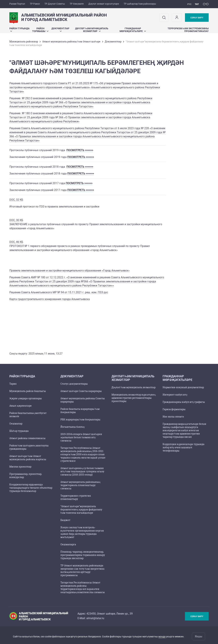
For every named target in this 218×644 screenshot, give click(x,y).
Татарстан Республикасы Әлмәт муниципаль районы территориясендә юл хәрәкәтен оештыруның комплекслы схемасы (83, 587)
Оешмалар (16, 424)
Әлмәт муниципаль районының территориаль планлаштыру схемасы (80, 485)
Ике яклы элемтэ (173, 417)
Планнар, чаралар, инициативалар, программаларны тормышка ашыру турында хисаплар (83, 555)
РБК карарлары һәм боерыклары (80, 419)
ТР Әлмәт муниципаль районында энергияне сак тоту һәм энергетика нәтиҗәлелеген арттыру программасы (82, 570)
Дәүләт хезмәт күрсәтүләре (104, 4)
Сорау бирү (197, 18)
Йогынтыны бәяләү (73, 427)
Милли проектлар (20, 467)
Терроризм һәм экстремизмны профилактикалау (188, 30)
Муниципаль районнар (24, 41)
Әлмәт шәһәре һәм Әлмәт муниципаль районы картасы (28, 458)
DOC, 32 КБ (16, 200)
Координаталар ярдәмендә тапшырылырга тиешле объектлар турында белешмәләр (31, 488)
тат (197, 4)
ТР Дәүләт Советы (55, 4)
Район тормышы (40, 30)
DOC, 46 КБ (16, 242)
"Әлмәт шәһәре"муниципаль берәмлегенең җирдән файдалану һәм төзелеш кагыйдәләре (81, 509)
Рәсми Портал (17, 4)
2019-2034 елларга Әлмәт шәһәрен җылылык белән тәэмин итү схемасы (81, 437)
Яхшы (198, 636)
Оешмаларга (68, 544)
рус (189, 4)
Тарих (13, 384)
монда (162, 637)
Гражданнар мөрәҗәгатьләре (133, 30)
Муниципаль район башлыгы (28, 391)
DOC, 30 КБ (16, 220)
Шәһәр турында (19, 431)
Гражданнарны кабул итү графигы (184, 402)
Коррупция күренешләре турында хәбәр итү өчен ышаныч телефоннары (184, 447)
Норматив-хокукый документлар (183, 387)
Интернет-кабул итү (175, 395)
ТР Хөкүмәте (77, 4)
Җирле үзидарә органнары (26, 398)
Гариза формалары (174, 409)
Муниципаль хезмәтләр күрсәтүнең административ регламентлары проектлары (134, 398)
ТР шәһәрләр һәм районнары (140, 4)
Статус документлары (74, 384)
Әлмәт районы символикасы (27, 438)
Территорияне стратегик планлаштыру (76, 497)
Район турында (19, 29)
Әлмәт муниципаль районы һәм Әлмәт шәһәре (71, 41)
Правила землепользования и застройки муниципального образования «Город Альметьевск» (69, 271)
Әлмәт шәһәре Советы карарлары (81, 391)
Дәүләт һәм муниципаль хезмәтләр (92, 30)
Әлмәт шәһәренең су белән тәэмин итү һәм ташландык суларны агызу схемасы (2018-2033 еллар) (82, 471)
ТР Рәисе (35, 4)
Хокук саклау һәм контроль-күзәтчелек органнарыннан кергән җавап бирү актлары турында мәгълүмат (82, 532)
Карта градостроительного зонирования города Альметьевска (50, 299)
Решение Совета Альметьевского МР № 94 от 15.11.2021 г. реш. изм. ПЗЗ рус (59, 292)
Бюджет (65, 520)
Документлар (60, 29)
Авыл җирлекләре (21, 406)
